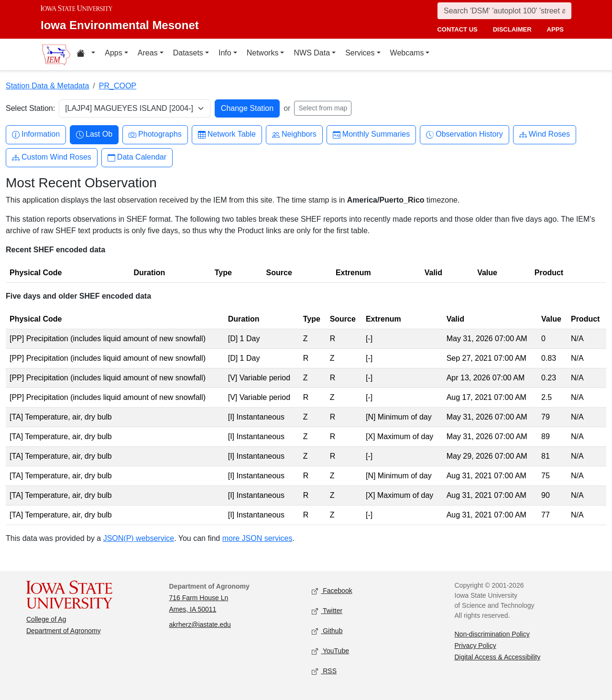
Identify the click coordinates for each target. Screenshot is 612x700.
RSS (324, 672)
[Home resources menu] (86, 54)
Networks (263, 53)
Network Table (227, 135)
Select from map (323, 108)
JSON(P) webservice (139, 538)
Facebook (332, 591)
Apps (113, 53)
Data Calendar (137, 157)
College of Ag (46, 619)
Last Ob (94, 135)
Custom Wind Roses (52, 157)
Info (225, 53)
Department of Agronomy (64, 631)
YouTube (330, 652)
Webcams (407, 53)
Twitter (327, 611)
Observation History (464, 135)
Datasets (188, 53)
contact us (457, 29)
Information (36, 135)
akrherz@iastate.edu (200, 625)
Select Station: (30, 108)
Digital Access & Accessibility (498, 657)
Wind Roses (545, 135)
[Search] (504, 11)
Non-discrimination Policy (492, 634)
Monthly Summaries (371, 135)
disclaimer (512, 29)
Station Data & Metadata (47, 86)
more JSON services (257, 538)
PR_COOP (118, 86)
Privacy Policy (475, 646)
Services (360, 53)
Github (327, 631)
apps (555, 29)
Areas (148, 53)
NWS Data (312, 53)
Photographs (155, 135)
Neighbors (294, 135)
